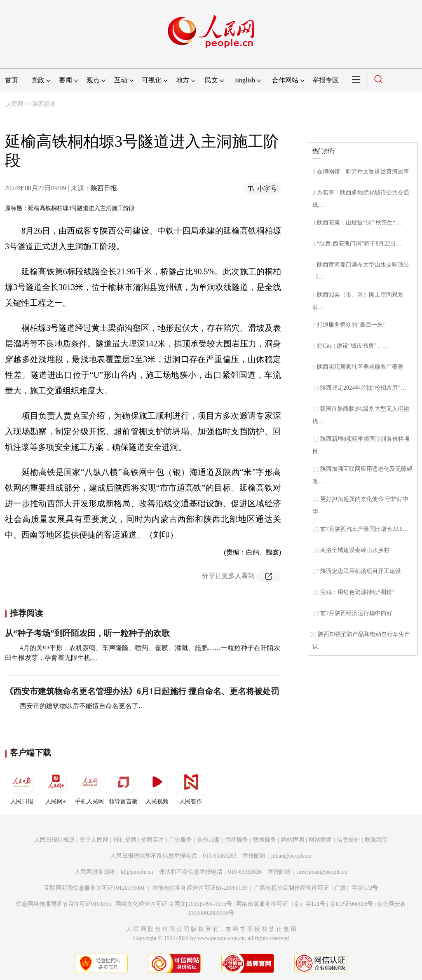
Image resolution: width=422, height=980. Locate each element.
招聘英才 (152, 840)
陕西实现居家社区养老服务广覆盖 (360, 367)
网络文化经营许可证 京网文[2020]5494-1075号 (174, 904)
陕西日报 (104, 188)
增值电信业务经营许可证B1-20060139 (200, 888)
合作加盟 (209, 840)
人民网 (15, 104)
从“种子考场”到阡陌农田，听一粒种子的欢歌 (87, 633)
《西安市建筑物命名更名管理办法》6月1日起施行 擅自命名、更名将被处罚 (142, 691)
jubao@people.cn (291, 856)
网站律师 (320, 840)
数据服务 (265, 840)
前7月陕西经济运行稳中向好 (356, 613)
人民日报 (22, 786)
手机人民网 (89, 786)
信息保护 (348, 840)
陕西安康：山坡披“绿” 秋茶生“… (359, 223)
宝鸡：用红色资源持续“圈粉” (357, 592)
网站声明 (293, 840)
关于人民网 (94, 840)
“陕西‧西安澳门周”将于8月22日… (359, 244)
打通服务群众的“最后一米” (351, 325)
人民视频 (157, 786)
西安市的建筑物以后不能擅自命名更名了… (82, 706)
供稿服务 (237, 840)
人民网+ (56, 786)
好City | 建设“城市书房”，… (352, 346)
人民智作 (191, 786)
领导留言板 (123, 786)
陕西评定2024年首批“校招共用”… (363, 388)
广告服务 (181, 840)
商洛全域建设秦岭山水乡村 (355, 550)
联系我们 (376, 840)
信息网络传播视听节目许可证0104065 (64, 904)
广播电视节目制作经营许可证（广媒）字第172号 (316, 888)
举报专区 (326, 80)
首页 (12, 80)
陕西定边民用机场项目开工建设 (361, 571)
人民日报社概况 (54, 840)
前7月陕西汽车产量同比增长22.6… (364, 529)
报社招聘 (125, 840)
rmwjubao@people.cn (322, 872)
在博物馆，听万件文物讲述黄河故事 (363, 172)
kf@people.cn (137, 872)
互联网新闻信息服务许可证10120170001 (95, 888)
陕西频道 (44, 104)
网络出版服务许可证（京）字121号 (281, 904)
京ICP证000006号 (352, 904)
